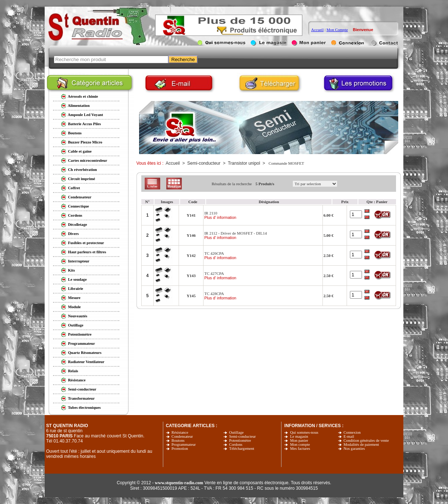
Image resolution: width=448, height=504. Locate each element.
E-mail (349, 436)
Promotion (180, 449)
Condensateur (182, 436)
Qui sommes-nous (304, 432)
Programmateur (184, 445)
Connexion (352, 432)
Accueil (317, 30)
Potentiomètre (240, 440)
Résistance (180, 432)
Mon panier (299, 440)
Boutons (178, 440)
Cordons (236, 445)
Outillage (236, 432)
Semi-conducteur (242, 436)
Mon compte (300, 445)
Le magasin (299, 436)
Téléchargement (242, 449)
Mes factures (300, 449)
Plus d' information (220, 217)
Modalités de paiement (361, 445)
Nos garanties (354, 449)
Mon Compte (337, 30)
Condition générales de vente (366, 440)
